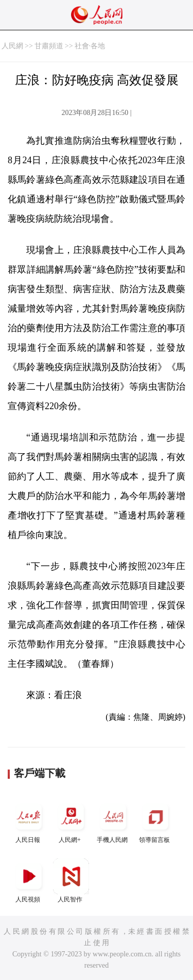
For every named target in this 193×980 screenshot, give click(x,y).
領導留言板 (155, 821)
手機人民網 (113, 821)
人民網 (12, 46)
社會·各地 (90, 46)
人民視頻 (29, 881)
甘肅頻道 (49, 46)
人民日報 (29, 821)
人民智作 (71, 881)
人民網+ (71, 821)
